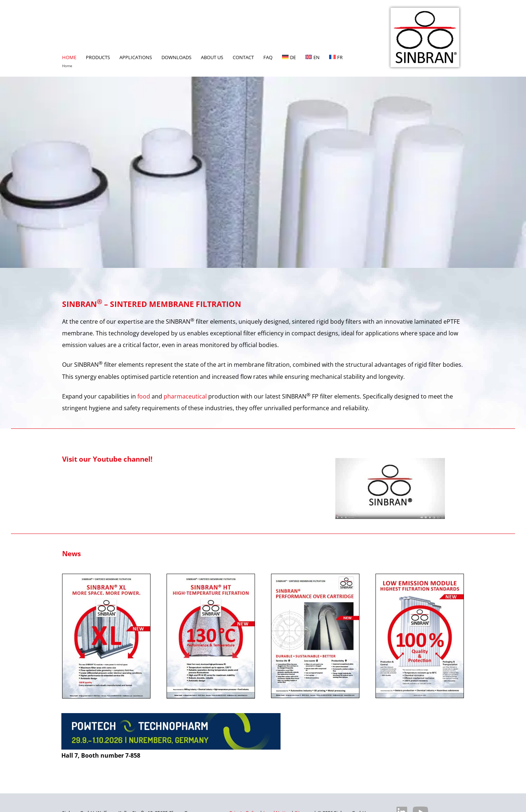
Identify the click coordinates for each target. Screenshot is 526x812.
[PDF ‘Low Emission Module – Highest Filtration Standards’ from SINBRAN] (420, 577)
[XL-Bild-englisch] (106, 577)
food (144, 396)
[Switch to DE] (289, 38)
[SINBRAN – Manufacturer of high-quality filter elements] (425, 8)
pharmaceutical (185, 396)
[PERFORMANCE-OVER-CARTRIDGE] (315, 577)
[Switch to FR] (336, 38)
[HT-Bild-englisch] (211, 577)
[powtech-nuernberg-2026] (171, 716)
